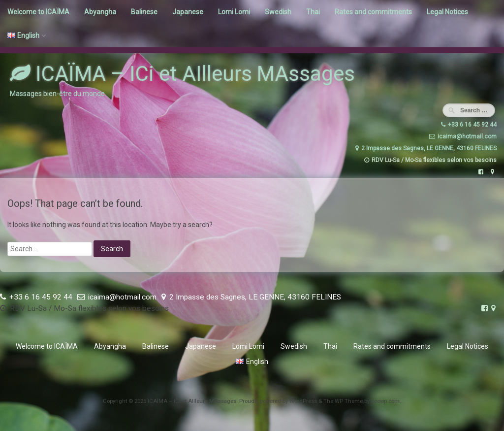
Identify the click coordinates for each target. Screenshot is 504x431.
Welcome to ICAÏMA (38, 12)
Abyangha (100, 12)
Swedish (278, 12)
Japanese (188, 12)
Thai (313, 12)
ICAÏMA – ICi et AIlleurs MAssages (182, 74)
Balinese (144, 12)
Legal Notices (447, 12)
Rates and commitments (373, 12)
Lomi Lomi (234, 12)
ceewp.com (385, 401)
